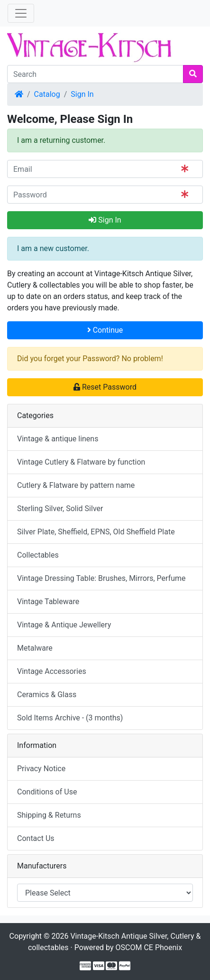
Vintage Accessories (52, 671)
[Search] (95, 74)
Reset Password (105, 387)
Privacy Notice (41, 769)
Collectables (38, 555)
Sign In (82, 94)
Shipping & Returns (49, 815)
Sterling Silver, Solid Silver (60, 509)
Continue (105, 330)
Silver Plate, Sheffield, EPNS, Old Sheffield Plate (96, 532)
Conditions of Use (47, 792)
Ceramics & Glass (47, 695)
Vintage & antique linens (58, 439)
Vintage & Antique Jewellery (64, 625)
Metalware (35, 648)
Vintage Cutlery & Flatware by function (81, 462)
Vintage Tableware (48, 602)
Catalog (47, 94)
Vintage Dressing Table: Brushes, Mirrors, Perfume (101, 578)
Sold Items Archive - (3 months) (70, 718)
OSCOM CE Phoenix (149, 947)
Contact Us (36, 838)
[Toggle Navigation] (21, 13)
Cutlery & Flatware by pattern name (76, 485)
